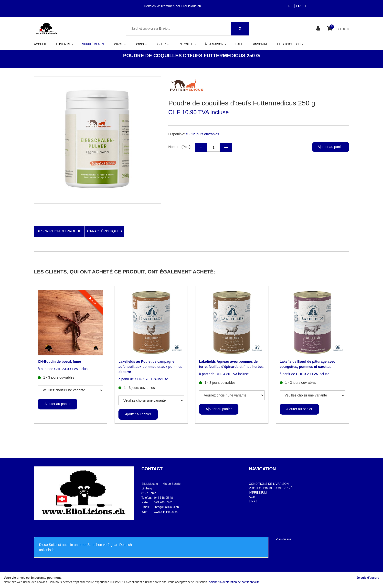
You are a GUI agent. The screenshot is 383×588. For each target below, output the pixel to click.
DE (290, 6)
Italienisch (47, 550)
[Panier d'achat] (330, 29)
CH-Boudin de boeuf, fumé (59, 362)
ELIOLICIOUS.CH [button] (290, 44)
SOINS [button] (141, 44)
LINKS (253, 501)
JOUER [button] (162, 44)
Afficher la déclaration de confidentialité (234, 582)
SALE (239, 44)
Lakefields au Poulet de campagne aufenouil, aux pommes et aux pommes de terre (150, 367)
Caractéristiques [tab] (105, 231)
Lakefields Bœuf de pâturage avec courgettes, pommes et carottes (307, 364)
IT (305, 6)
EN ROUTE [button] (187, 44)
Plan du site (283, 539)
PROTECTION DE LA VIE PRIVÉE (272, 488)
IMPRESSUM (258, 493)
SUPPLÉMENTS (93, 44)
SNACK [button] (119, 44)
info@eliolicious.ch (167, 507)
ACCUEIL (40, 44)
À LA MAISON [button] (216, 44)
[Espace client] (319, 29)
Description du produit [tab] (59, 231)
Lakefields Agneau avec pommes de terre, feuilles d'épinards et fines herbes (231, 364)
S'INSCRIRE (260, 44)
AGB (252, 497)
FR (298, 6)
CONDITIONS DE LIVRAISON (269, 484)
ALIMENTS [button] (64, 44)
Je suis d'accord (368, 578)
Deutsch (125, 545)
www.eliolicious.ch (166, 512)
